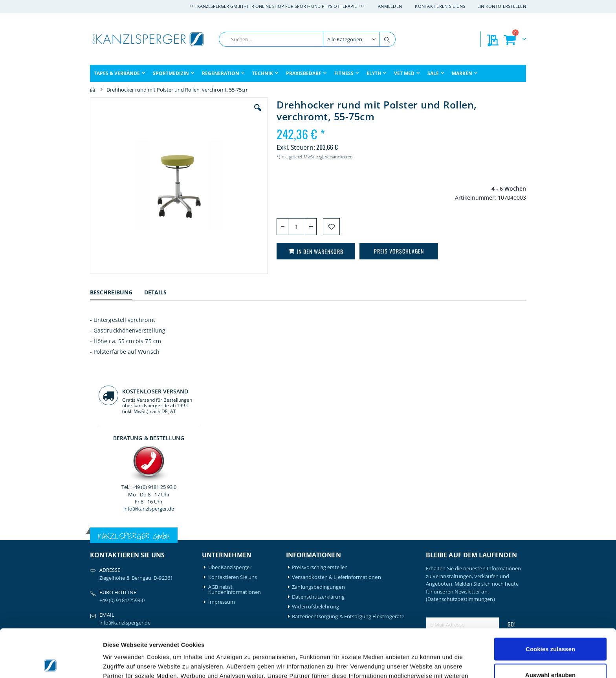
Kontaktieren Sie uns (440, 6)
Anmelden (390, 6)
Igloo (152, 545)
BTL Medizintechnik (108, 567)
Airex (96, 535)
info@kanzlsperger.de (476, 226)
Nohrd (154, 574)
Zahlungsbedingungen (318, 427)
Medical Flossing (165, 564)
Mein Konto (222, 535)
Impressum (222, 442)
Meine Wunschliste (230, 554)
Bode (96, 554)
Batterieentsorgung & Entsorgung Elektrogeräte (348, 457)
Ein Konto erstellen (502, 6)
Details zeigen (418, 662)
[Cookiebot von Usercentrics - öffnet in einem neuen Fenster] (51, 663)
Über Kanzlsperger (230, 408)
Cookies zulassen (550, 601)
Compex (100, 579)
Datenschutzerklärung (318, 437)
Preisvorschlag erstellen (320, 408)
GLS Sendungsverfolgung (238, 574)
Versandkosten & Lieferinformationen (336, 418)
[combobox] (307, 39)
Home (93, 90)
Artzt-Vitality (105, 545)
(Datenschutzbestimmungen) (460, 439)
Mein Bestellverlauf (231, 545)
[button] (213, 114)
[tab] (117, 293)
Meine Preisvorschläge (235, 564)
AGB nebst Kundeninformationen (235, 430)
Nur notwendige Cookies (550, 652)
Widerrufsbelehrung (315, 447)
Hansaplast (159, 535)
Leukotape (159, 554)
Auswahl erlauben (550, 627)
